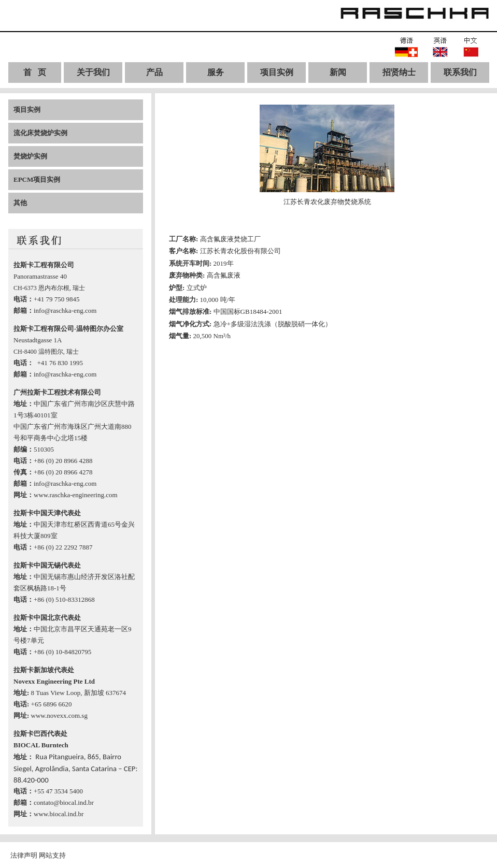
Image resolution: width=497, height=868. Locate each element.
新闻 (338, 72)
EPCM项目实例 (37, 179)
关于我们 (93, 72)
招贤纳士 (399, 72)
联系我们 (460, 72)
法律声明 (24, 855)
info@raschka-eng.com (65, 310)
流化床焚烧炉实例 (40, 133)
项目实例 (277, 72)
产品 (154, 72)
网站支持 (52, 855)
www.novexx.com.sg (59, 715)
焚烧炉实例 (30, 156)
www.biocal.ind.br (59, 814)
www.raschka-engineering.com (76, 495)
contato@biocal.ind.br (64, 802)
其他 (20, 203)
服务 (216, 72)
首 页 (35, 72)
